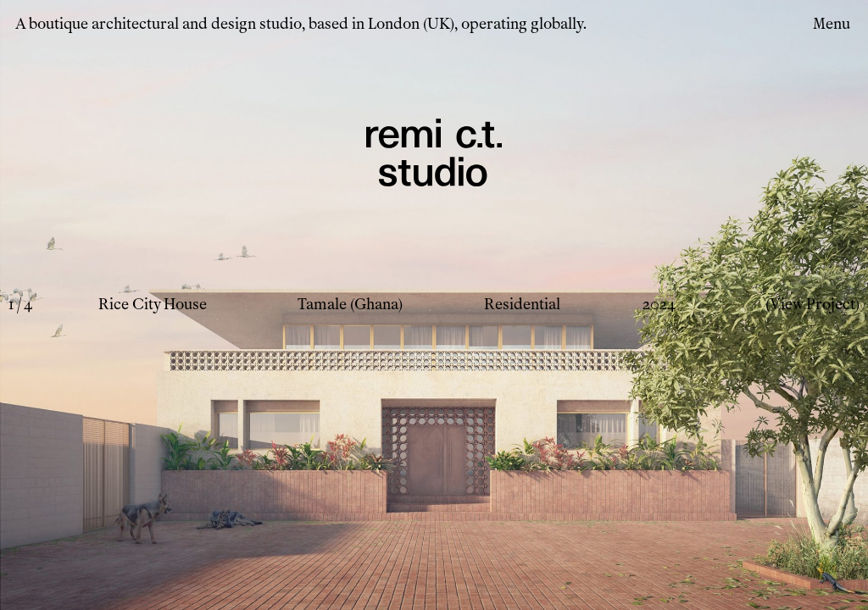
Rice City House (153, 304)
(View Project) (812, 304)
